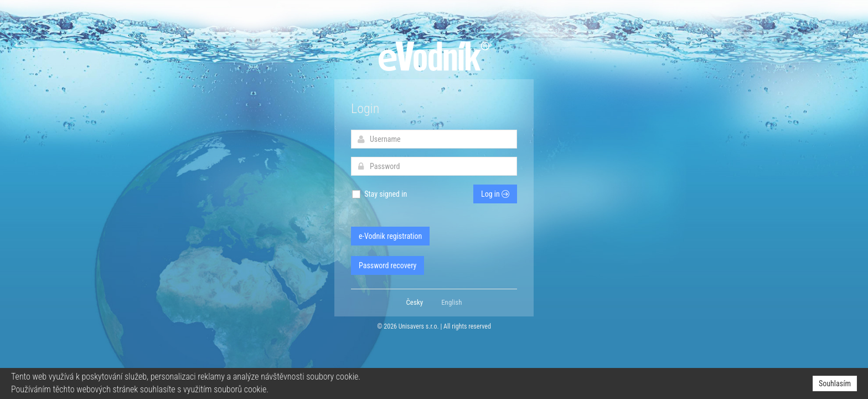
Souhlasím (835, 383)
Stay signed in (379, 194)
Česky (415, 302)
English (451, 302)
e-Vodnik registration (390, 236)
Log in (495, 194)
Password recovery (387, 265)
